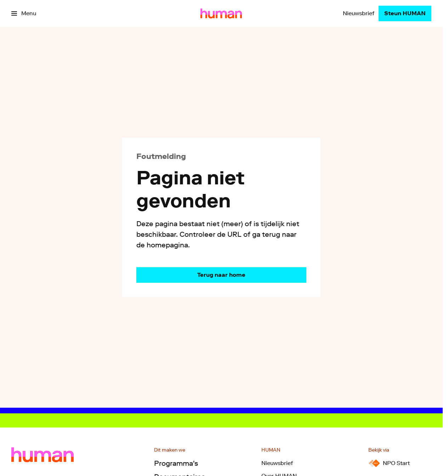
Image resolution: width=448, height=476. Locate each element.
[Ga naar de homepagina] (221, 275)
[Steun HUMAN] (405, 13)
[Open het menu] (24, 13)
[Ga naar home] (221, 13)
